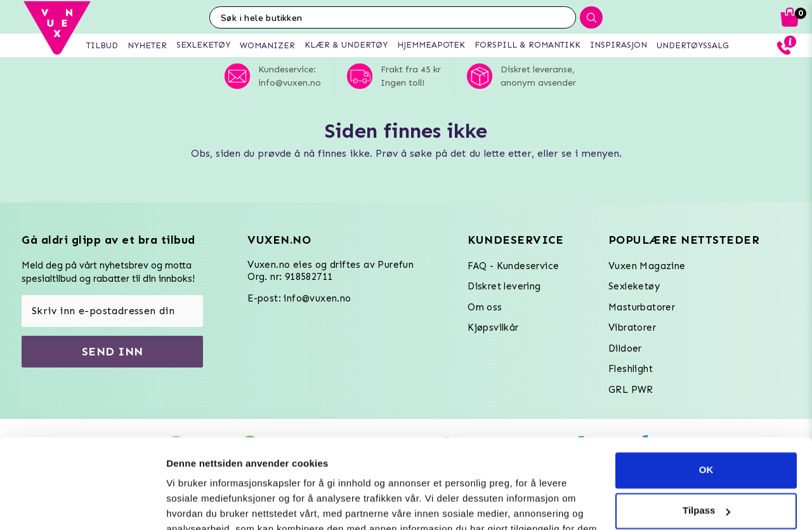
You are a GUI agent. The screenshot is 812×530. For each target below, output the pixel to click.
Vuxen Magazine (647, 266)
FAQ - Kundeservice (513, 266)
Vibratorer (632, 328)
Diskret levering (504, 286)
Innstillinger (193, 505)
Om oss (485, 307)
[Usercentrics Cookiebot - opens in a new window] (82, 505)
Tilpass (706, 421)
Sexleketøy (634, 286)
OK (706, 381)
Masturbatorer (642, 307)
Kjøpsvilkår (493, 328)
